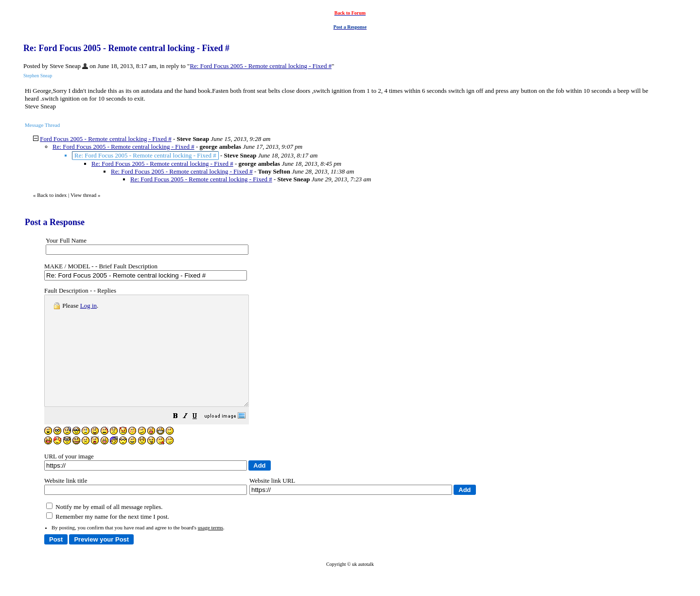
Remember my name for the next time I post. (108, 538)
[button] (200, 439)
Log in (88, 306)
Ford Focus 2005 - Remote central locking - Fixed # (105, 139)
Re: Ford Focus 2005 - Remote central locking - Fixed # (261, 66)
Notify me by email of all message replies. (104, 529)
